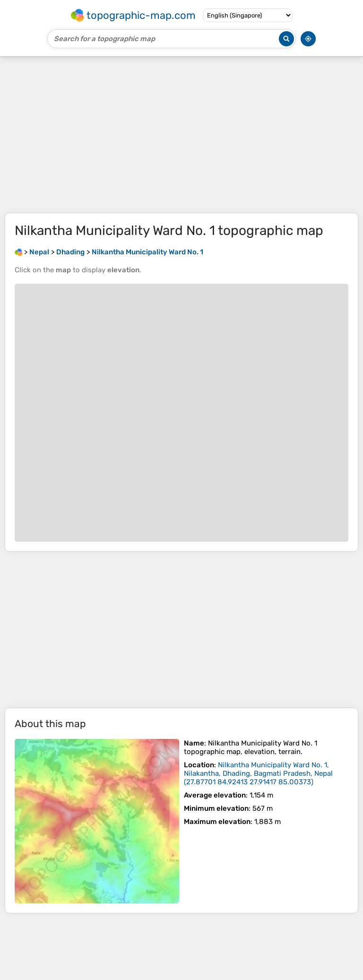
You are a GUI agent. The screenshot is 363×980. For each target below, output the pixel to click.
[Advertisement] (181, 135)
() (258, 773)
